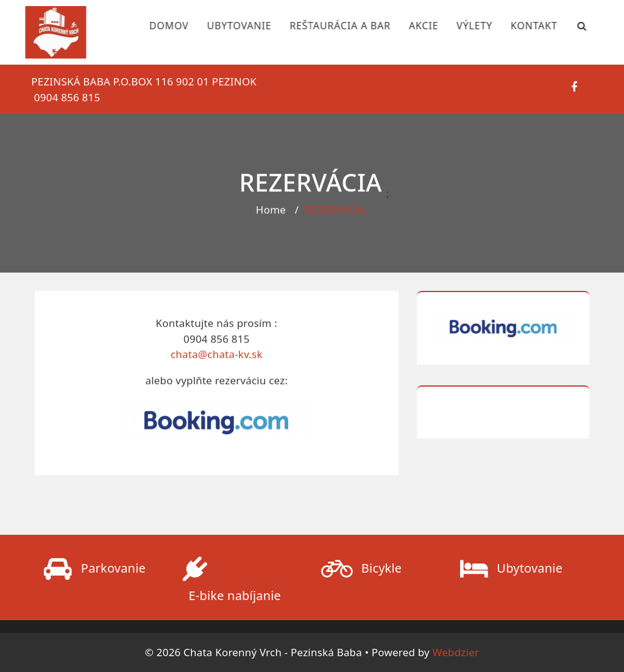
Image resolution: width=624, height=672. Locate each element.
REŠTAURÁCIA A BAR (332, 26)
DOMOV (161, 26)
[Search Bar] (575, 26)
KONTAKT (526, 26)
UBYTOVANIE (232, 26)
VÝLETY (466, 26)
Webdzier (456, 652)
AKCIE (416, 26)
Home (271, 211)
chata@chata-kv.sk (217, 356)
